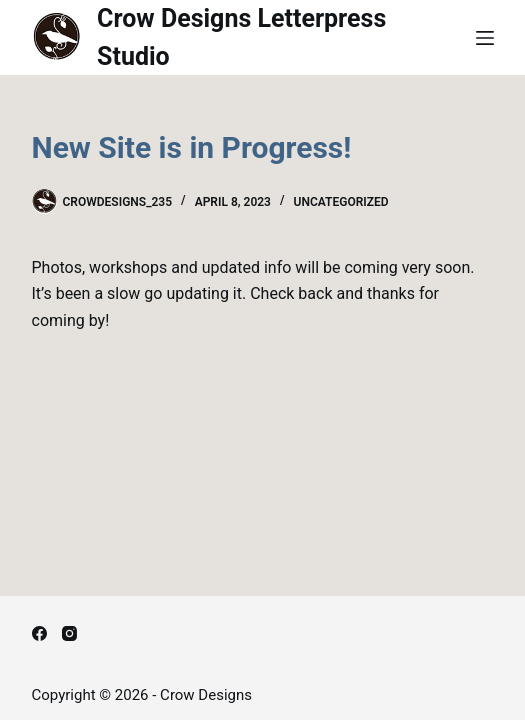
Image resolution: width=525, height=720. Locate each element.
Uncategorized (341, 202)
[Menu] (485, 38)
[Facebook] (39, 633)
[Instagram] (69, 633)
